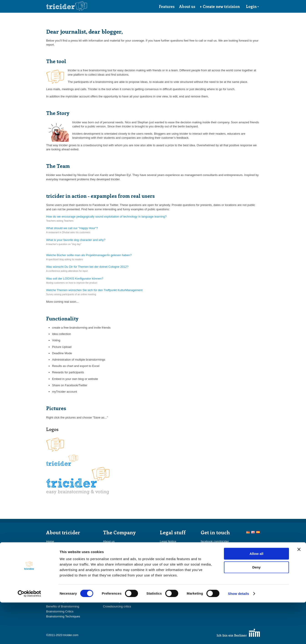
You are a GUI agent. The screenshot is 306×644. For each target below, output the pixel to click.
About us (187, 6)
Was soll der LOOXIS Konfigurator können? (75, 279)
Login (253, 6)
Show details (239, 635)
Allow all (257, 595)
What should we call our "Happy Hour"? (72, 228)
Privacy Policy (169, 552)
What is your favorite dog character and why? (76, 240)
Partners (109, 552)
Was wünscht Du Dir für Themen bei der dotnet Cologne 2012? (87, 267)
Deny (257, 609)
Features (167, 6)
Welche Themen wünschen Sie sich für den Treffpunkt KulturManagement (94, 290)
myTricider (53, 552)
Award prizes (55, 557)
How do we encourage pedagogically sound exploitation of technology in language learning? (106, 217)
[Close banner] (299, 591)
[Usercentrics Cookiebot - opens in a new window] (29, 635)
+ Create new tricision (220, 6)
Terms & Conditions (173, 547)
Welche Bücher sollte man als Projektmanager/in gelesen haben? (89, 255)
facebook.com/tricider (215, 541)
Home (50, 541)
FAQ (49, 562)
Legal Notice (168, 541)
